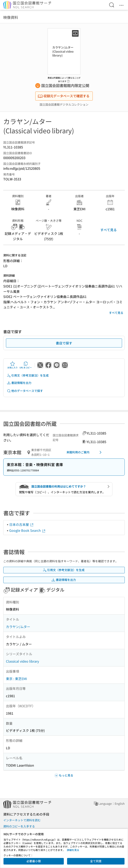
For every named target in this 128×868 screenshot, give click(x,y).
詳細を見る (73, 850)
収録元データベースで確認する (64, 96)
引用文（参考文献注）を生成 (28, 375)
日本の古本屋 (22, 524)
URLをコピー (26, 365)
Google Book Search (27, 530)
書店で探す (64, 343)
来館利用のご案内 (85, 452)
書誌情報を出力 (19, 383)
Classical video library (22, 661)
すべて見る (109, 230)
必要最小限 (34, 861)
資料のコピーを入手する (19, 826)
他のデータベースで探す (25, 391)
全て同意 (96, 861)
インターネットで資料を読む (22, 820)
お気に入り (13, 365)
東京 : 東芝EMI (17, 679)
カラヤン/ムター (18, 627)
